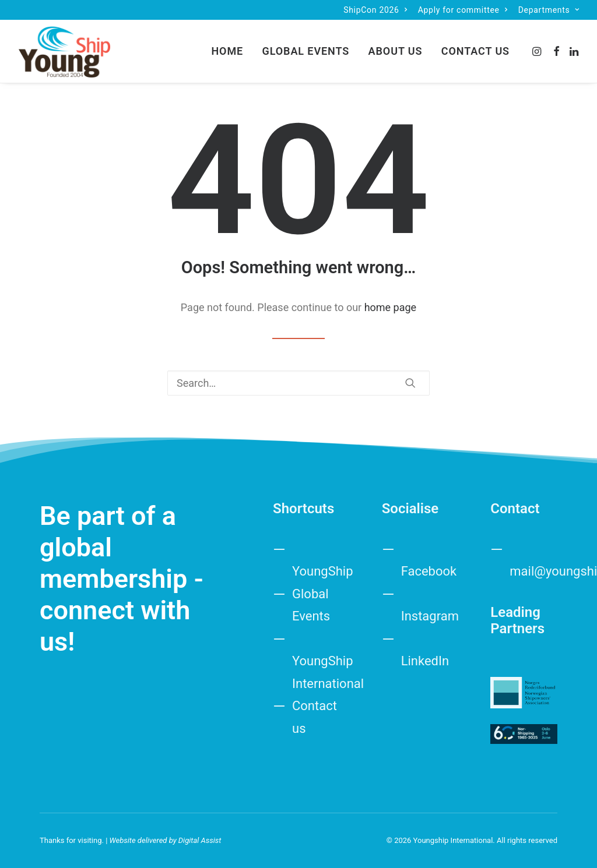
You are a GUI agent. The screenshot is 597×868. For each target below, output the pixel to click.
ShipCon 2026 (375, 10)
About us (396, 51)
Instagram (430, 616)
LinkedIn (425, 661)
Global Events (306, 51)
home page (391, 307)
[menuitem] (375, 10)
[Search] (298, 383)
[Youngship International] (64, 51)
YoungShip (323, 571)
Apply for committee (463, 10)
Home (227, 51)
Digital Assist (200, 840)
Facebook (429, 571)
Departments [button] (549, 10)
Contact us (475, 51)
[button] (538, 51)
